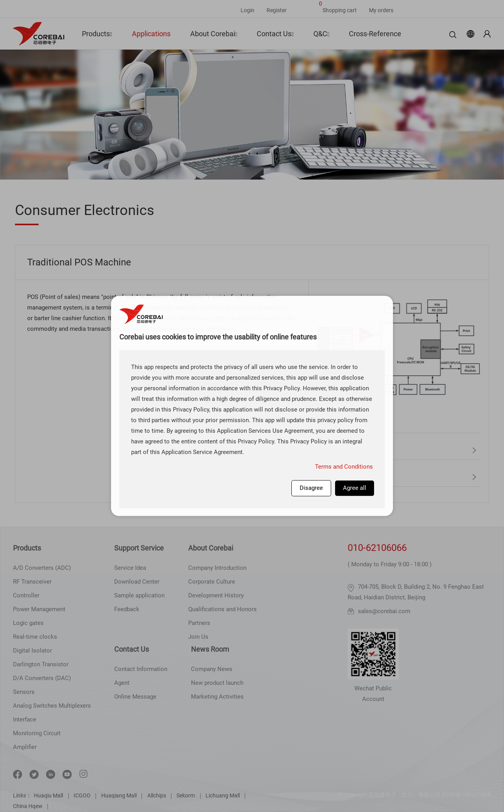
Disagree (311, 488)
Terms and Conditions (344, 467)
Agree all (355, 488)
